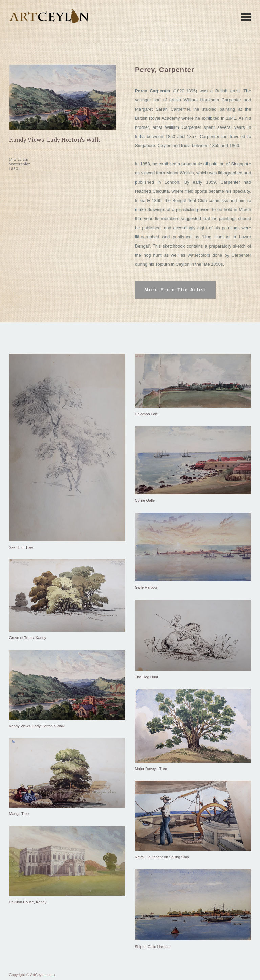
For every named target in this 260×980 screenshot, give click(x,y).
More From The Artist (175, 290)
